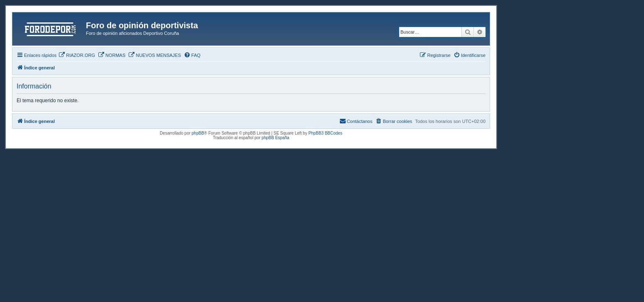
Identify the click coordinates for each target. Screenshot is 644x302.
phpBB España (275, 138)
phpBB (198, 133)
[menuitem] (77, 55)
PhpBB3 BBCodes (325, 133)
